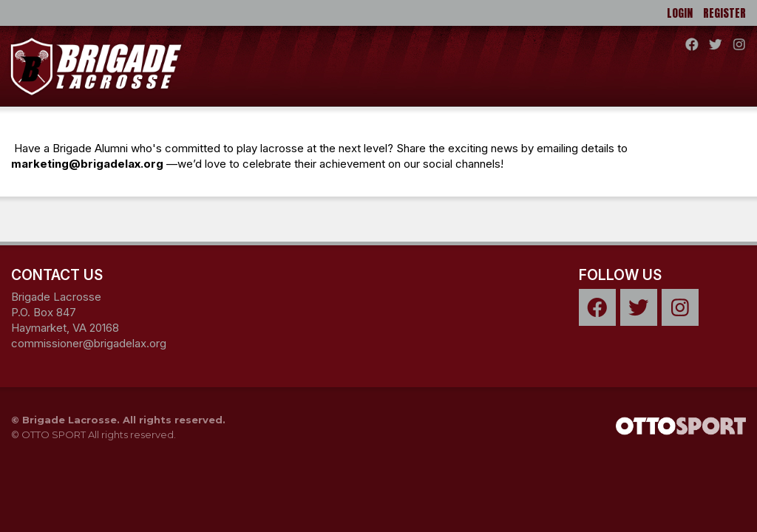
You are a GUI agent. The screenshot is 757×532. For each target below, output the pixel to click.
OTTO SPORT (54, 434)
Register (724, 13)
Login (680, 13)
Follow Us (620, 275)
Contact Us (57, 275)
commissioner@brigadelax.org (89, 343)
